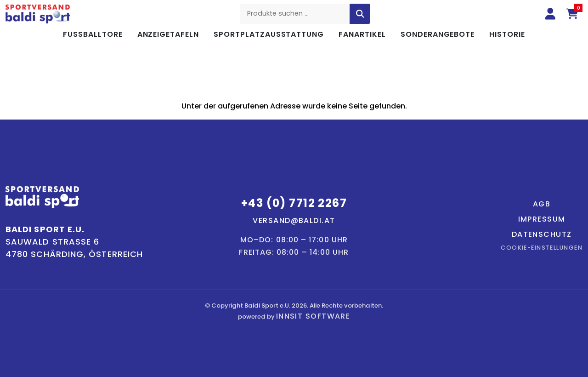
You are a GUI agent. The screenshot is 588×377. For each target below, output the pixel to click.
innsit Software (313, 316)
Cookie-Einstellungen (542, 248)
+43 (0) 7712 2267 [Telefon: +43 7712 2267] (294, 203)
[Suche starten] (360, 14)
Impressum (542, 219)
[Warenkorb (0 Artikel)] (572, 14)
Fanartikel (362, 34)
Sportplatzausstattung (269, 34)
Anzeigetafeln (168, 34)
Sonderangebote (438, 34)
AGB (542, 204)
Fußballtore (93, 34)
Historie (507, 34)
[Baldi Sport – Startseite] (38, 14)
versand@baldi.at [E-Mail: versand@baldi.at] (294, 220)
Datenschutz (542, 234)
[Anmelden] (550, 14)
